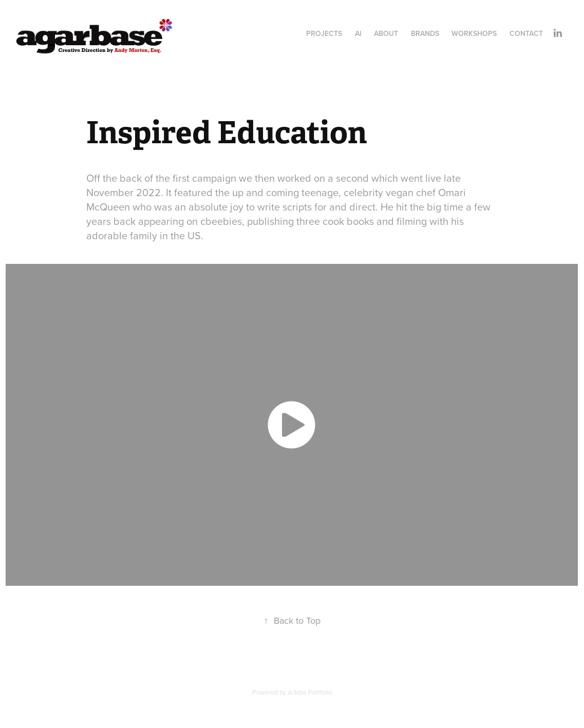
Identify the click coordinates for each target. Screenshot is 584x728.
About (386, 33)
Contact (526, 33)
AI (358, 33)
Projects (324, 33)
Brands (425, 33)
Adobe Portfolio (310, 692)
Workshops (474, 33)
